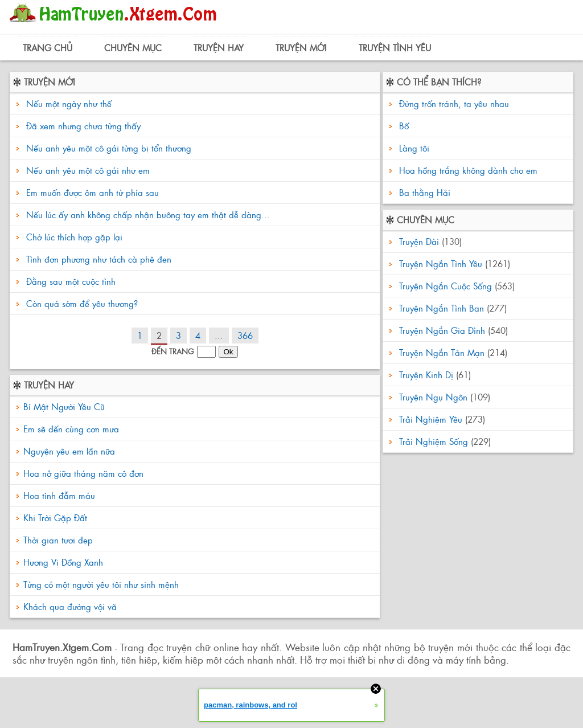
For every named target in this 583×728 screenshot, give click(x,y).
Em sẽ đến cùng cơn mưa (71, 429)
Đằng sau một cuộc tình (71, 281)
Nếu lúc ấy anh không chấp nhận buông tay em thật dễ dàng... (148, 214)
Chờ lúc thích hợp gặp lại (74, 237)
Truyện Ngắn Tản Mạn (442, 352)
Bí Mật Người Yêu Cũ (64, 406)
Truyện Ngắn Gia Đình (442, 330)
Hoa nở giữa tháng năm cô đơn (83, 473)
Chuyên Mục (133, 48)
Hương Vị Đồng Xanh (63, 562)
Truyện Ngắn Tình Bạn (442, 308)
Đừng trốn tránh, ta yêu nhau (453, 103)
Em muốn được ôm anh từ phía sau (93, 192)
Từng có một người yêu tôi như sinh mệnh (101, 584)
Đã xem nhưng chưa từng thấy (83, 126)
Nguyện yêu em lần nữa (69, 451)
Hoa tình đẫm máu (59, 495)
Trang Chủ (48, 48)
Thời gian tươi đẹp (58, 540)
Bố (403, 126)
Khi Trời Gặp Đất (55, 518)
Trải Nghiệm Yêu (431, 419)
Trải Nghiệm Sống (434, 441)
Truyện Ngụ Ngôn (433, 397)
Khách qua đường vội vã (70, 606)
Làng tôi (413, 148)
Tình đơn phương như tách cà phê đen (99, 259)
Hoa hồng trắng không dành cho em (467, 170)
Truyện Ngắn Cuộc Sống (446, 286)
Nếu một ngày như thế (69, 103)
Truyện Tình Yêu (395, 48)
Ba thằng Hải (423, 192)
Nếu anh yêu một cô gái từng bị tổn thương (109, 148)
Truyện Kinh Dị (426, 375)
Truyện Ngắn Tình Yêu (441, 263)
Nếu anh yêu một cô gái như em (88, 170)
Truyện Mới (301, 48)
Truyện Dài (419, 241)
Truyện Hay (219, 48)
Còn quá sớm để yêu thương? (82, 303)
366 (245, 335)
